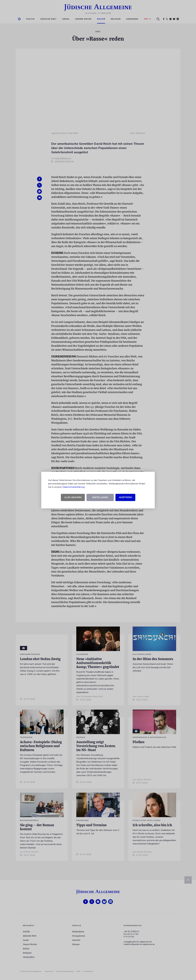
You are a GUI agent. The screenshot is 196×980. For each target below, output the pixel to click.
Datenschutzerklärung (73, 487)
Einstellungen (100, 497)
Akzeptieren (125, 497)
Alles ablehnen (73, 497)
